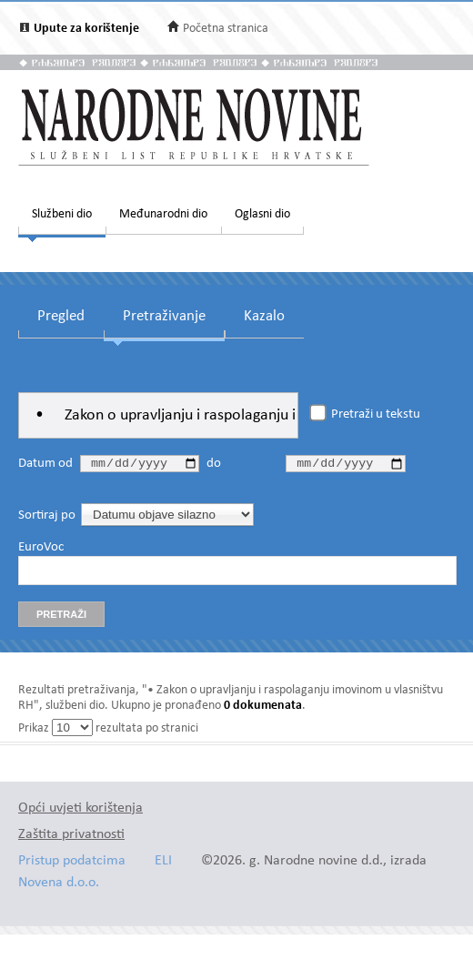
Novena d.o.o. (59, 886)
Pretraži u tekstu (376, 415)
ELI (163, 864)
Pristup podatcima (72, 864)
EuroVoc (41, 551)
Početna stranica (226, 29)
